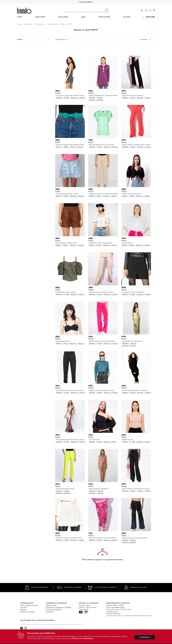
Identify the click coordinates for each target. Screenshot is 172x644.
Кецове (63, 24)
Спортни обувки (53, 24)
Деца (83, 17)
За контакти (50, 612)
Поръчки (24, 607)
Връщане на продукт (28, 612)
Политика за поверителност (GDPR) (58, 607)
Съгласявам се (145, 637)
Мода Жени (40, 17)
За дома (127, 17)
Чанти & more (104, 17)
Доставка (24, 610)
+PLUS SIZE (150, 17)
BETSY (70, 24)
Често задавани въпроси (29, 605)
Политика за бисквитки (54, 610)
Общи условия (51, 605)
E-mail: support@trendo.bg (115, 607)
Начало (19, 24)
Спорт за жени (40, 24)
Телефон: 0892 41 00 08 (115, 605)
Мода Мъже (63, 17)
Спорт (20, 17)
